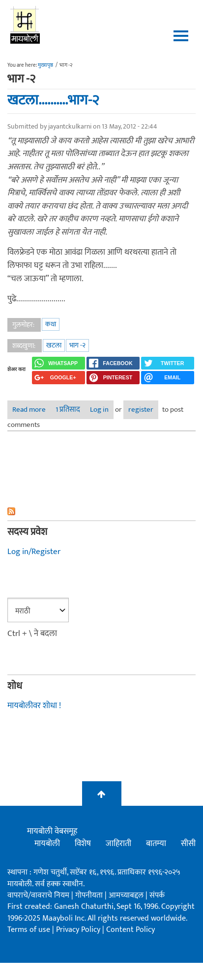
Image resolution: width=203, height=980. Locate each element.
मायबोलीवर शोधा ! (34, 706)
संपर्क (157, 895)
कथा (51, 324)
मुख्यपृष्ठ (45, 65)
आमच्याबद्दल (127, 895)
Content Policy (130, 930)
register (141, 410)
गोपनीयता (90, 895)
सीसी (188, 844)
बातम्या (156, 844)
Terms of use (29, 930)
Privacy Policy (79, 930)
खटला (54, 345)
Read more (31, 410)
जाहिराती (118, 844)
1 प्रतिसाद (68, 410)
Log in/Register (34, 552)
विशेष (83, 844)
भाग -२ (77, 345)
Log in (99, 410)
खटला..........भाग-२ (53, 100)
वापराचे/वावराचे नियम (38, 895)
